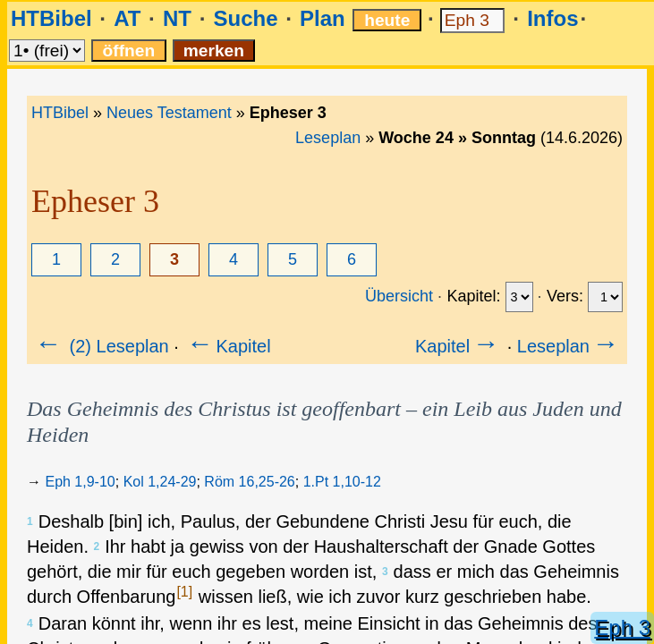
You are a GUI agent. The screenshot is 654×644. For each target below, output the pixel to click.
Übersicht (399, 296)
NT (177, 18)
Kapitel (227, 346)
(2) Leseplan (101, 346)
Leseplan (328, 138)
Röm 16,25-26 (249, 482)
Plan (323, 18)
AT (127, 18)
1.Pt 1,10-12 (342, 482)
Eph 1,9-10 (80, 482)
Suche (245, 18)
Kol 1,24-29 (160, 482)
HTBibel (51, 18)
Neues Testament (169, 113)
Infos (552, 18)
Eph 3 (622, 627)
